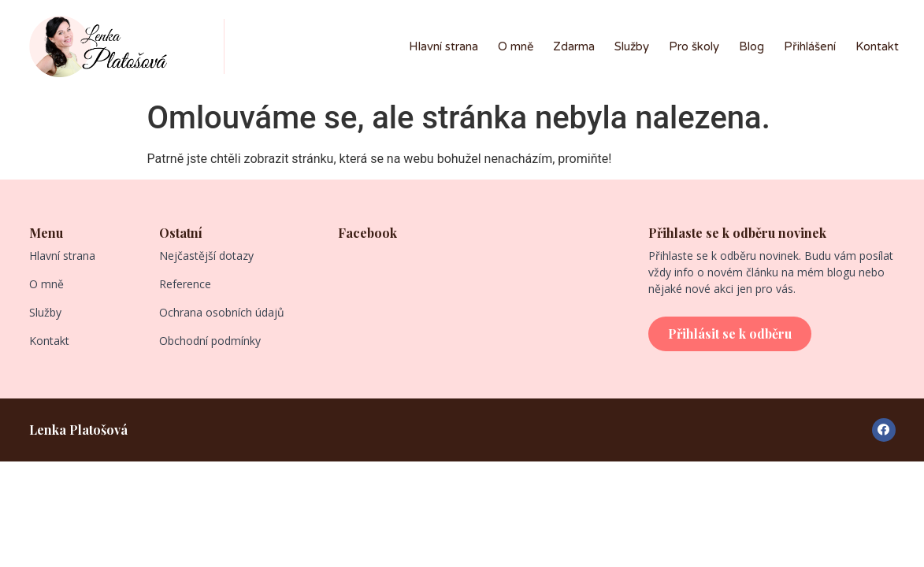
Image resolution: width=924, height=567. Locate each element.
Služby (632, 46)
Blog (751, 46)
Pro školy (694, 46)
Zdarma (574, 46)
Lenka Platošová (78, 430)
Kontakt (877, 46)
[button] (730, 334)
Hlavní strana (443, 46)
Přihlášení (810, 46)
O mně (516, 46)
